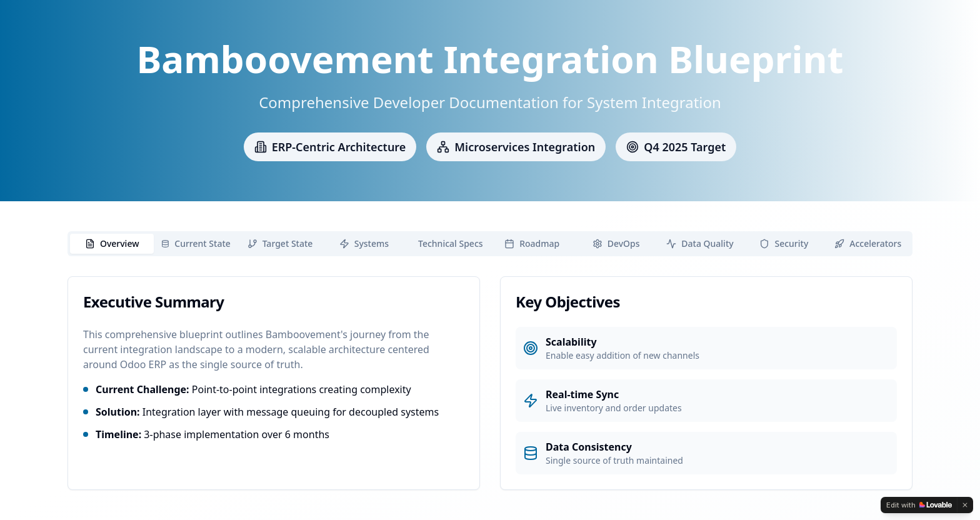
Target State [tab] (280, 243)
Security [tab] (784, 243)
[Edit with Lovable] (919, 505)
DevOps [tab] (616, 243)
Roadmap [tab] (532, 243)
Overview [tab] (112, 243)
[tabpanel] (490, 383)
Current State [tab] (196, 243)
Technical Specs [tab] (451, 243)
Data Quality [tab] (700, 243)
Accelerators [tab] (868, 243)
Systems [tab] (364, 243)
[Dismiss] (965, 505)
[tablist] (490, 244)
